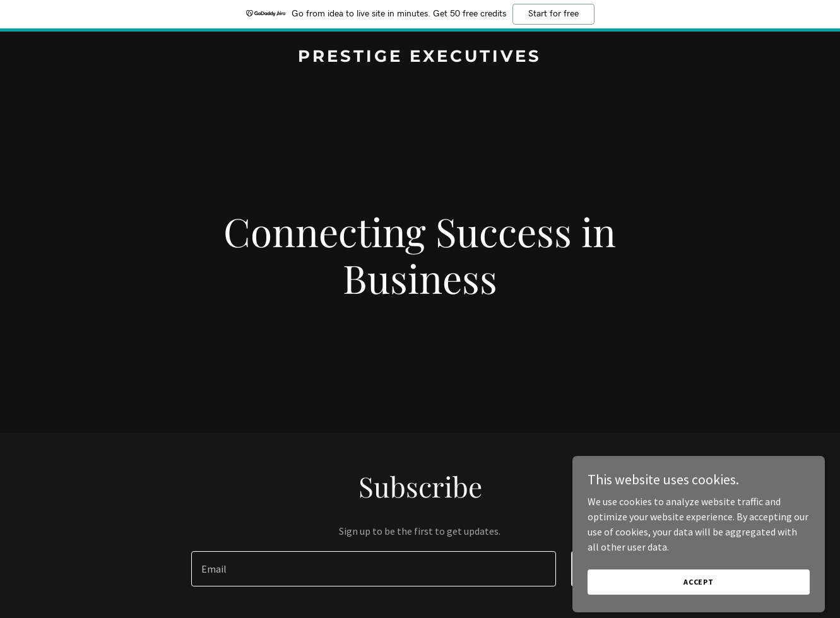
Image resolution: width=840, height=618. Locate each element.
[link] (420, 58)
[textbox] (374, 569)
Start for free (553, 14)
